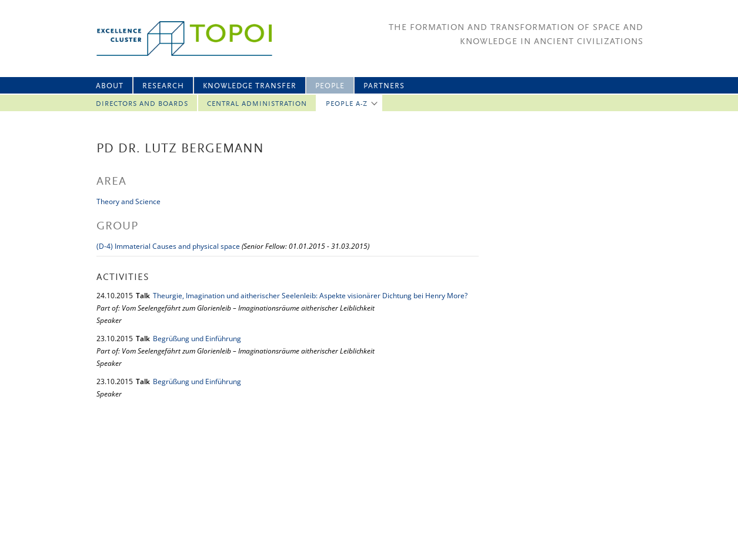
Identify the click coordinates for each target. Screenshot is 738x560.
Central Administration (257, 104)
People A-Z (347, 104)
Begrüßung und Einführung (197, 339)
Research (163, 86)
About (110, 86)
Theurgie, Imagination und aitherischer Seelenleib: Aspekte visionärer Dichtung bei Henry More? (310, 296)
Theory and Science (128, 201)
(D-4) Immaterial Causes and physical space (168, 246)
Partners (384, 86)
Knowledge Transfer (250, 86)
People (330, 86)
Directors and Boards (142, 104)
